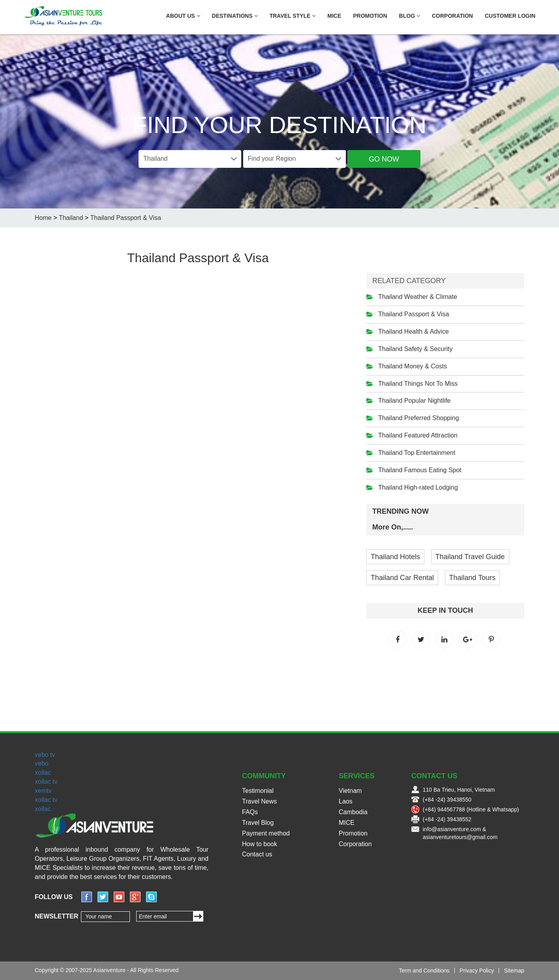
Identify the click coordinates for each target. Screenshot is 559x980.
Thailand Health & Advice (414, 331)
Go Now (384, 159)
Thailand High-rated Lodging (418, 487)
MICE (334, 16)
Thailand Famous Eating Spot (420, 470)
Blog (410, 16)
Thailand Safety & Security (415, 349)
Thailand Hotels (395, 557)
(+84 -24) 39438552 (447, 819)
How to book (260, 844)
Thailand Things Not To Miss (418, 384)
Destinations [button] (235, 16)
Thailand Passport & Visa (414, 314)
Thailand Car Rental (402, 578)
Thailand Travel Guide (470, 557)
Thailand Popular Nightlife (414, 401)
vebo (42, 763)
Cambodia (353, 812)
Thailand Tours (473, 578)
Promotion (370, 16)
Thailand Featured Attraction (418, 435)
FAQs (250, 812)
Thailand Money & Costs (413, 366)
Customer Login (510, 16)
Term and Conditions (424, 971)
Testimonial (258, 791)
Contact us (257, 854)
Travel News (259, 801)
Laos (346, 801)
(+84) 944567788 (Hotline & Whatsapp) (471, 809)
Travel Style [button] (293, 16)
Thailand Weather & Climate (418, 297)
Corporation (452, 16)
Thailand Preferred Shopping (419, 418)
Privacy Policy (477, 971)
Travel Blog (258, 823)
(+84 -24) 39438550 (447, 800)
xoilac (43, 773)
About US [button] (183, 16)
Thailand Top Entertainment (417, 453)
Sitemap (514, 971)
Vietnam (350, 791)
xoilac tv (46, 782)
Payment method (266, 833)
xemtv (43, 791)
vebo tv (45, 755)
